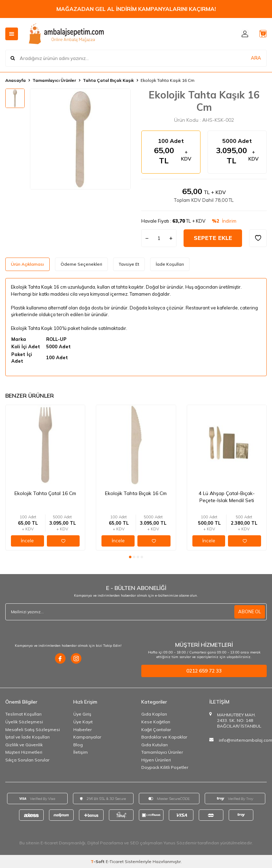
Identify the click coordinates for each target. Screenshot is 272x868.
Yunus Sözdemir (180, 843)
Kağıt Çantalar (156, 730)
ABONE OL (249, 611)
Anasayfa (16, 80)
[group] (80, 139)
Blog (78, 745)
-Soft (98, 861)
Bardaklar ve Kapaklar (164, 737)
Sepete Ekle (213, 238)
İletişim (81, 752)
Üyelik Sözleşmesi (24, 722)
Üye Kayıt (83, 722)
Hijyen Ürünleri (156, 760)
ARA (256, 58)
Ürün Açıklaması (27, 264)
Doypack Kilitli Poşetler (165, 767)
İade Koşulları (170, 264)
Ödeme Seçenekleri (81, 264)
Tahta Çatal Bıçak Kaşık (108, 80)
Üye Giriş (82, 714)
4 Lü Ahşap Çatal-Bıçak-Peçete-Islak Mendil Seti (227, 497)
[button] (130, 557)
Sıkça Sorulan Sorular (27, 760)
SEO (134, 843)
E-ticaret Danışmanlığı (63, 843)
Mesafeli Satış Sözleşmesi (33, 730)
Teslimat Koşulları (23, 714)
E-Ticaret (115, 861)
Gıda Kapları (154, 714)
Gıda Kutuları (154, 745)
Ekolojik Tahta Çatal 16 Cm (45, 493)
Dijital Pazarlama (105, 843)
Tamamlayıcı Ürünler (54, 80)
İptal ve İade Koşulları (27, 737)
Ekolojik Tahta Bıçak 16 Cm (136, 493)
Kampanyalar (87, 737)
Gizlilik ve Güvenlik (24, 745)
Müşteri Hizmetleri (24, 752)
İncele (27, 541)
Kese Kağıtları (156, 722)
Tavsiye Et (129, 264)
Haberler (82, 730)
